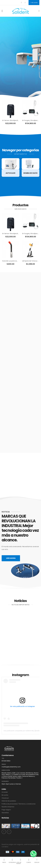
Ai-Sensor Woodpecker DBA (12, 120)
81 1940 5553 (6, 761)
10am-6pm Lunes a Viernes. (11, 784)
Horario (5, 781)
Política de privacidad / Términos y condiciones (19, 804)
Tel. (3, 758)
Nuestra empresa (8, 807)
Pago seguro (6, 810)
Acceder (5, 792)
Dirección (6, 770)
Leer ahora (11, 558)
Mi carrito (34, 3)
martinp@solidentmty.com (11, 767)
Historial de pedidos (9, 801)
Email (4, 764)
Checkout (5, 798)
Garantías (5, 813)
